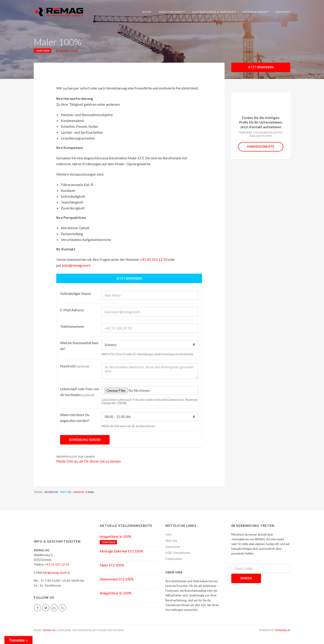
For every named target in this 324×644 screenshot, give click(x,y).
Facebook (51, 492)
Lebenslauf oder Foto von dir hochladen (80, 392)
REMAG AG (49, 630)
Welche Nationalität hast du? (79, 346)
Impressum (173, 547)
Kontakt (283, 12)
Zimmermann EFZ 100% (117, 579)
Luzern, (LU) (68, 51)
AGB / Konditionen (178, 553)
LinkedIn (79, 492)
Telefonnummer (72, 326)
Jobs (169, 534)
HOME (147, 12)
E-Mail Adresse (72, 310)
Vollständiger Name (75, 293)
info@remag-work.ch (56, 573)
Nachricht (75, 366)
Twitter (65, 492)
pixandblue (283, 630)
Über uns (171, 541)
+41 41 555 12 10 (154, 259)
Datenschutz (174, 559)
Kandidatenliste (261, 147)
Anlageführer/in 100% (116, 536)
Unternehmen (254, 12)
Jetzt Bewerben (261, 67)
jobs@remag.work (76, 265)
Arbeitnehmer (171, 12)
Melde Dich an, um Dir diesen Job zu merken (88, 461)
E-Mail (90, 492)
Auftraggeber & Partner (213, 12)
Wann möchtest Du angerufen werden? (75, 418)
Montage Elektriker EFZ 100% (121, 551)
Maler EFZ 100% (112, 565)
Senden (246, 578)
